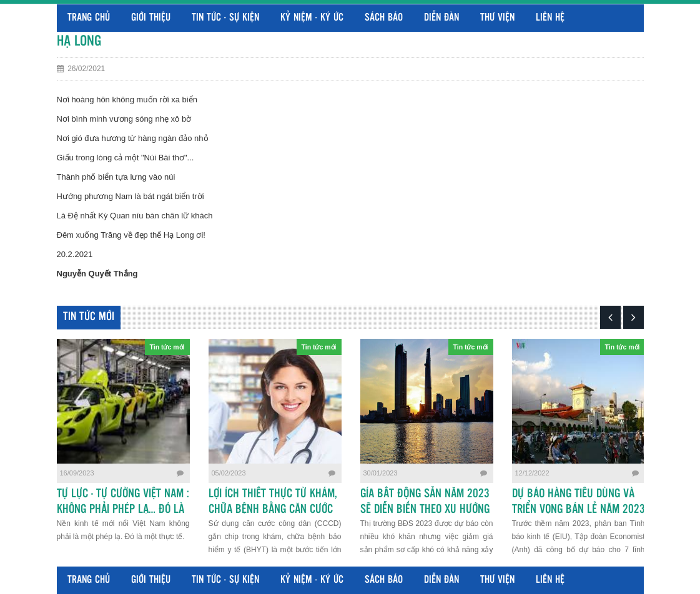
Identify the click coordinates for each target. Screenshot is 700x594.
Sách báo (384, 18)
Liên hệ (550, 18)
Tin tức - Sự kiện (225, 18)
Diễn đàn (441, 18)
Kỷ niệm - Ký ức (312, 18)
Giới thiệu (151, 18)
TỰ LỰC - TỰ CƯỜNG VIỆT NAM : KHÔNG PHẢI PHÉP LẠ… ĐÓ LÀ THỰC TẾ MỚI (123, 510)
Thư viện (497, 18)
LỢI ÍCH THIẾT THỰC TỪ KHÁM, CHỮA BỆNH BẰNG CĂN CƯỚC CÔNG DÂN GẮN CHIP (273, 510)
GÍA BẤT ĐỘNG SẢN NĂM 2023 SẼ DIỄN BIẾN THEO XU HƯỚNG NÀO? (425, 510)
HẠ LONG (79, 41)
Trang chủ (89, 18)
